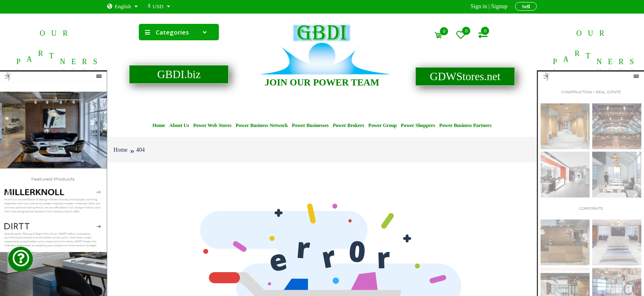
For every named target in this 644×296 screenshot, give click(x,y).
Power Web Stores (212, 125)
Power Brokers (348, 125)
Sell (526, 6)
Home (159, 125)
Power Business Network (262, 125)
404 (141, 150)
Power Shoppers (418, 125)
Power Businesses (310, 125)
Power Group (383, 125)
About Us (179, 125)
